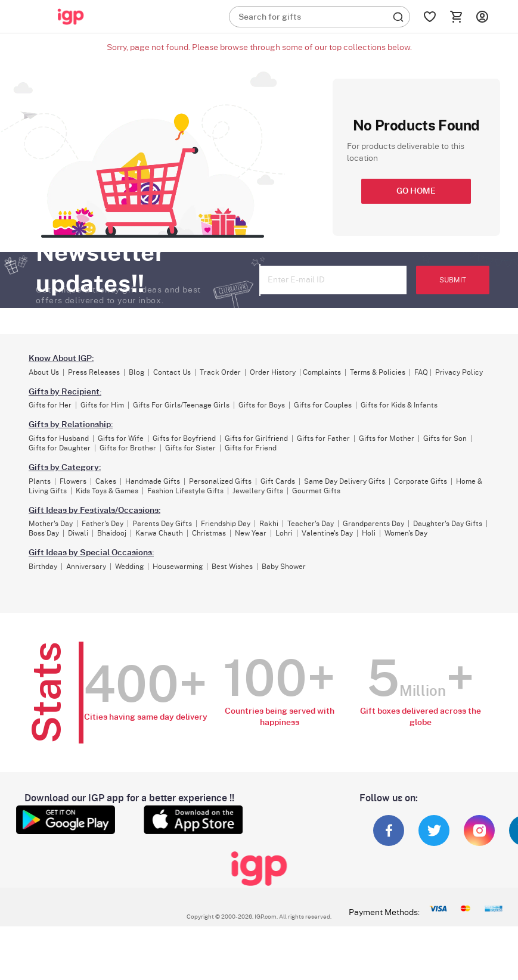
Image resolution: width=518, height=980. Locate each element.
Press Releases (94, 372)
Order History (273, 372)
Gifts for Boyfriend (184, 438)
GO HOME (416, 191)
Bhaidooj (112, 533)
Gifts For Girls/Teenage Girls (181, 405)
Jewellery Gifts (258, 491)
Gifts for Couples (323, 405)
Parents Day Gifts (162, 524)
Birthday (43, 567)
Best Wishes (232, 567)
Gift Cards (278, 481)
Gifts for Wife (121, 438)
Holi (369, 533)
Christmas (209, 533)
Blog (137, 372)
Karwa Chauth (159, 533)
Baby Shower (284, 567)
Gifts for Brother (128, 448)
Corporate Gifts (421, 481)
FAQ (421, 372)
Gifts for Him (102, 405)
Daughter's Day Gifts (448, 524)
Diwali (78, 533)
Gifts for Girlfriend (256, 438)
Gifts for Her (50, 405)
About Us (44, 372)
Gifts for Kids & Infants (399, 405)
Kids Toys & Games (107, 491)
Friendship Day (226, 524)
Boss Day (44, 533)
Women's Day (406, 533)
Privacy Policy (459, 372)
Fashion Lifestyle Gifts (185, 491)
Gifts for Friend (251, 448)
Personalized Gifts (220, 481)
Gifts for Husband (59, 438)
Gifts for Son (445, 438)
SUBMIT (453, 280)
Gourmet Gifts (316, 491)
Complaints (322, 372)
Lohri (284, 533)
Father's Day (103, 524)
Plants (40, 481)
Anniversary (86, 567)
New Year (251, 533)
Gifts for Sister (190, 448)
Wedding (129, 567)
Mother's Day (51, 524)
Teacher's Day (311, 524)
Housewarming (178, 567)
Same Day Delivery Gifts (345, 481)
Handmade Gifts (153, 481)
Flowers (73, 481)
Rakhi (269, 524)
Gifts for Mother (387, 438)
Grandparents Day (373, 524)
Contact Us (172, 372)
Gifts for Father (323, 438)
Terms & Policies (378, 372)
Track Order (220, 372)
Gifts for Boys (262, 405)
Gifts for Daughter (60, 448)
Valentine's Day (327, 533)
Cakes (106, 481)
